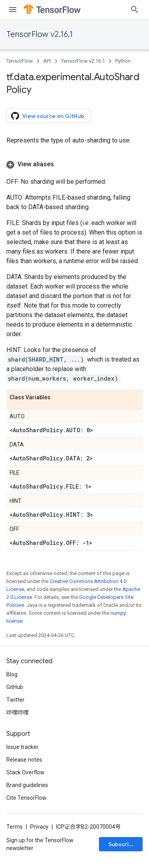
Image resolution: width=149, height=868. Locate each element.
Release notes (24, 760)
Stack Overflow (25, 772)
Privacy (39, 827)
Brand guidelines (27, 785)
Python (123, 61)
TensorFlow (20, 61)
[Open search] (135, 10)
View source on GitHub (48, 116)
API (47, 61)
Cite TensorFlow (26, 798)
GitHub (15, 687)
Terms (15, 827)
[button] (74, 164)
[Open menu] (13, 10)
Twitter (15, 700)
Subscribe (122, 844)
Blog (12, 674)
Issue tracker (22, 747)
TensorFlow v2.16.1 (40, 34)
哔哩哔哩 (17, 712)
